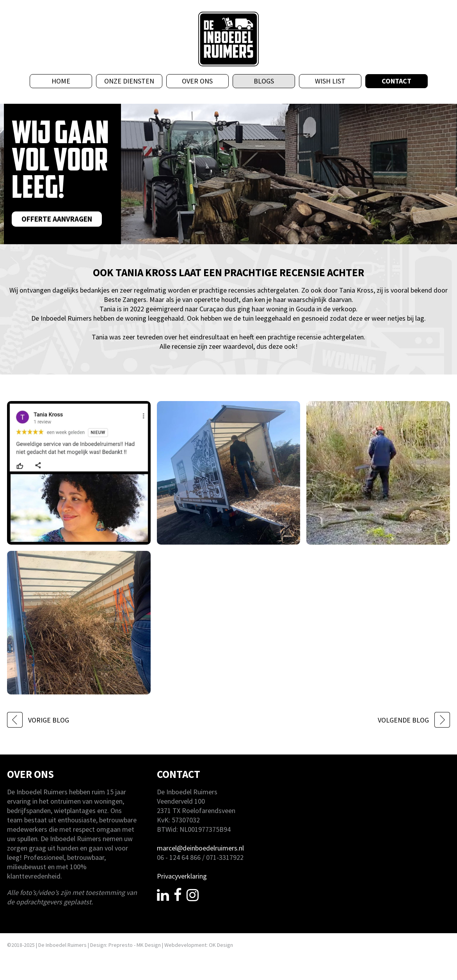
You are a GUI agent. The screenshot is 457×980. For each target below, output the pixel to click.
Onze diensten (129, 81)
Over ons (197, 81)
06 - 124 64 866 (179, 857)
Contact (397, 81)
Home (61, 81)
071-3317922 (225, 857)
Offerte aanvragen (57, 219)
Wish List (330, 81)
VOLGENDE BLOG (414, 720)
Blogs (264, 81)
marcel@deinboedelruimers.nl (200, 848)
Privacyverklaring (182, 876)
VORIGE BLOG (38, 720)
